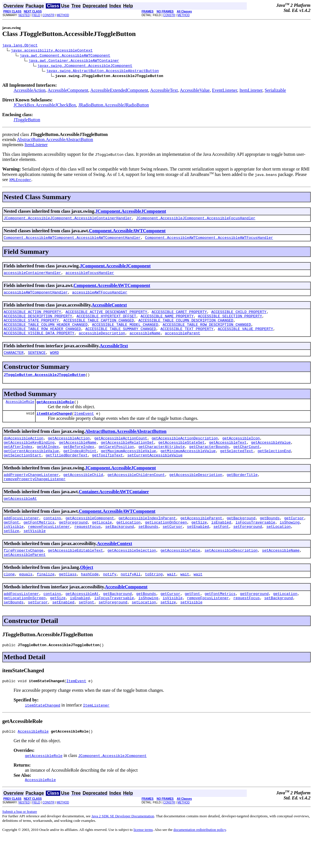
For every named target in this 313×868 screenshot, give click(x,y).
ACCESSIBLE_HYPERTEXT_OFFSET (106, 322)
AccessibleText (164, 91)
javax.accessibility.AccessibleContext (52, 51)
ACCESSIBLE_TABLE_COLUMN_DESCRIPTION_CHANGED (186, 327)
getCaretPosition (116, 462)
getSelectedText (237, 467)
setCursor (173, 548)
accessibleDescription (102, 342)
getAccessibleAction (69, 452)
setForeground (247, 548)
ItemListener (251, 91)
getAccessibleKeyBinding (29, 457)
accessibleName (145, 342)
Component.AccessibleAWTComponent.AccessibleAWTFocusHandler (209, 240)
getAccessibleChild (83, 492)
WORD (54, 363)
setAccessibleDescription (231, 574)
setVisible (35, 554)
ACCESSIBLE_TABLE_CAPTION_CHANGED (99, 327)
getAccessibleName (78, 457)
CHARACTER (14, 363)
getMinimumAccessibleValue (188, 467)
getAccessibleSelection (132, 574)
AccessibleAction (30, 91)
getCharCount (246, 462)
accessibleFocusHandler (90, 276)
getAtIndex (48, 462)
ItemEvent (84, 426)
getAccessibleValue (271, 457)
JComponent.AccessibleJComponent (131, 212)
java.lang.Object (20, 46)
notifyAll (131, 599)
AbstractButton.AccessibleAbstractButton (55, 140)
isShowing (290, 543)
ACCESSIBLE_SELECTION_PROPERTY (230, 322)
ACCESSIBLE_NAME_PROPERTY (167, 322)
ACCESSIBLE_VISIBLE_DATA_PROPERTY (39, 342)
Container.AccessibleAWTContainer (114, 510)
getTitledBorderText (67, 472)
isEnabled (221, 543)
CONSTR (48, 15)
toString (154, 599)
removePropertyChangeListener (35, 497)
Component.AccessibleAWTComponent (127, 232)
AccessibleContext (109, 309)
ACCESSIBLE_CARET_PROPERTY (179, 317)
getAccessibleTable (180, 574)
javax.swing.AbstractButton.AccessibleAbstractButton (102, 71)
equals (26, 599)
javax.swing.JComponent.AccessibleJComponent (85, 66)
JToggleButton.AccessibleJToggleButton (45, 386)
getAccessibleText (228, 457)
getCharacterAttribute (162, 462)
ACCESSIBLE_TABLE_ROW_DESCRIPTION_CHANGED (207, 332)
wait (171, 599)
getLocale (102, 543)
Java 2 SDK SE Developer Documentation (123, 847)
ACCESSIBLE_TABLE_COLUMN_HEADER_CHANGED (46, 332)
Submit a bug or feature (20, 843)
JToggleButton (27, 121)
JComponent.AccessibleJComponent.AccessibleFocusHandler (196, 220)
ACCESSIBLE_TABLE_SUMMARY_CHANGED (121, 337)
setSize (11, 554)
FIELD (36, 15)
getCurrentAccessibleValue (31, 467)
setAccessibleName (281, 574)
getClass (68, 599)
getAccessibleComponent (90, 538)
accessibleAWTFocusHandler (100, 296)
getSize (199, 543)
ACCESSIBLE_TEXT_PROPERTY (187, 337)
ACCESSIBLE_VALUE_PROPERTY (246, 337)
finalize (46, 599)
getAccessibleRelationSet (127, 457)
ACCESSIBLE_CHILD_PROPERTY (239, 317)
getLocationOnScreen (166, 543)
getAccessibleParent (201, 538)
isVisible (14, 548)
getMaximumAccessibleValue (128, 467)
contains (52, 538)
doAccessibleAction (23, 452)
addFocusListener (21, 538)
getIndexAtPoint (80, 467)
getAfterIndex (18, 462)
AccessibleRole (20, 413)
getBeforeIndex (79, 462)
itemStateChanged (54, 426)
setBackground (120, 548)
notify (110, 599)
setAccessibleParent (25, 579)
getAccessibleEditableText (75, 574)
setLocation (278, 548)
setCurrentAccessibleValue (155, 472)
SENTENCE (37, 363)
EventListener (225, 91)
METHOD (63, 15)
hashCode (90, 599)
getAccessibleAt (20, 518)
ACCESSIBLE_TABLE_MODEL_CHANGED (125, 332)
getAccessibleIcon (241, 452)
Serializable (275, 91)
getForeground (73, 543)
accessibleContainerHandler (32, 276)
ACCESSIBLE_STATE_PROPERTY (31, 327)
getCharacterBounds (209, 462)
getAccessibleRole (55, 414)
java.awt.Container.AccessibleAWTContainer (74, 61)
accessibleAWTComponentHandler (36, 296)
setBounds (148, 548)
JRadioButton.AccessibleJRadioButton (114, 106)
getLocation (128, 543)
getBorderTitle (242, 492)
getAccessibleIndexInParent (147, 538)
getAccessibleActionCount (121, 452)
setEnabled (198, 548)
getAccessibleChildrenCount (136, 492)
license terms (143, 861)
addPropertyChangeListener (31, 492)
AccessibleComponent (68, 91)
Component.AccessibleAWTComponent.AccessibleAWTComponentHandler (72, 240)
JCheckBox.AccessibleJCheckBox (45, 106)
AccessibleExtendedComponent (119, 91)
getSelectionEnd (274, 467)
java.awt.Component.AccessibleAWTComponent (65, 56)
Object (87, 592)
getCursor (294, 538)
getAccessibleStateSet (181, 457)
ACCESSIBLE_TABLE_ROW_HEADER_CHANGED (42, 337)
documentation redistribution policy (200, 861)
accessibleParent (182, 342)
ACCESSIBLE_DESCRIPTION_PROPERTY (38, 322)
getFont (11, 543)
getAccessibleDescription (196, 492)
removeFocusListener (49, 548)
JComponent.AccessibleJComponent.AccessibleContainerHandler (68, 220)
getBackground (241, 538)
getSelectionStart (22, 472)
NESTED (24, 15)
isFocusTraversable (255, 543)
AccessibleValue (195, 91)
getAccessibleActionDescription (185, 452)
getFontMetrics (39, 543)
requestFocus (88, 548)
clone (9, 599)
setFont (221, 548)
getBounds (270, 538)
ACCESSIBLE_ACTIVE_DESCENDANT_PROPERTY (106, 317)
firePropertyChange (23, 574)
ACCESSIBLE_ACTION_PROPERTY (32, 317)
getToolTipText (107, 472)
